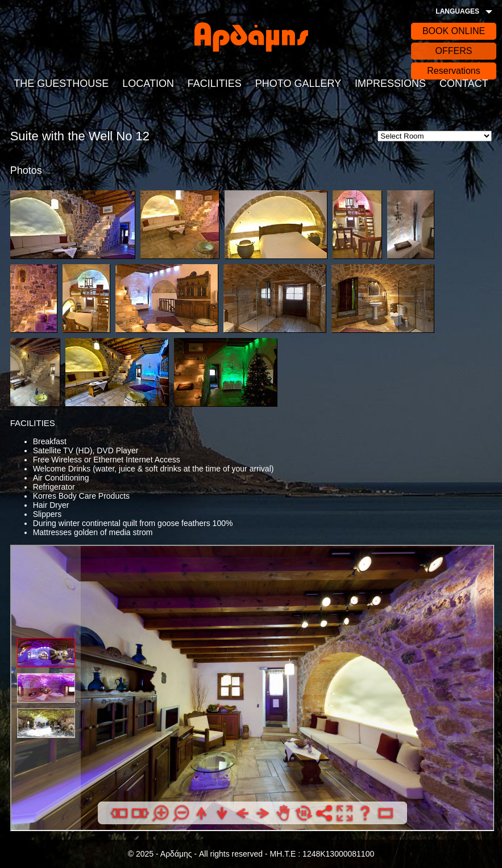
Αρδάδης (251, 37)
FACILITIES (215, 84)
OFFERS (454, 51)
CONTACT (464, 84)
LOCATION (148, 84)
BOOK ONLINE (454, 31)
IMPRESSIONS (390, 84)
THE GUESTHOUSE (61, 84)
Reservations (453, 71)
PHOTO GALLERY (298, 84)
